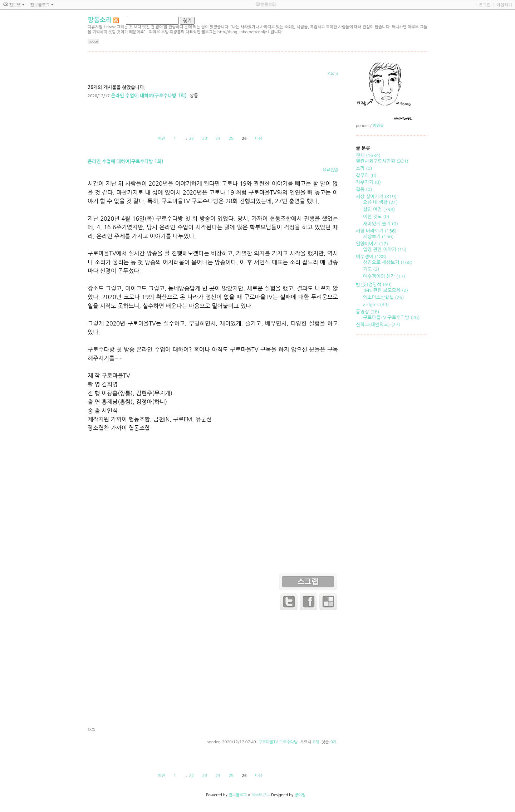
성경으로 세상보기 (388, 262)
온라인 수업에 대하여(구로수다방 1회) (149, 96)
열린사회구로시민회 (382, 161)
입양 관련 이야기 (385, 250)
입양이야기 (372, 244)
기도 (371, 269)
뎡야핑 (300, 795)
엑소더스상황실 (383, 297)
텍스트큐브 (261, 795)
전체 (368, 155)
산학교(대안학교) (378, 325)
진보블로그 (238, 795)
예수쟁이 (371, 257)
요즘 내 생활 (380, 202)
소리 (364, 168)
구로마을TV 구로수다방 (278, 742)
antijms (376, 305)
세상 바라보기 (376, 231)
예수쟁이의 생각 (384, 276)
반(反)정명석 (374, 285)
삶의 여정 (379, 209)
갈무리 (366, 175)
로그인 (485, 5)
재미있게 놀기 (381, 224)
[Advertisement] (213, 670)
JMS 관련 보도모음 (386, 290)
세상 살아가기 (376, 197)
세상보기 (378, 237)
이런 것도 (376, 217)
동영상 (368, 312)
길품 (364, 189)
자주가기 (368, 182)
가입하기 (504, 5)
